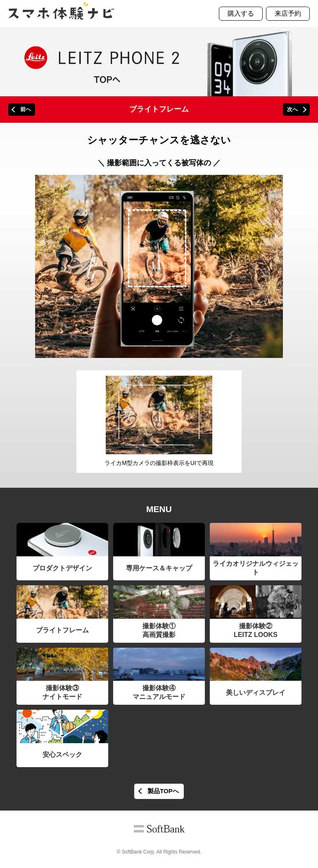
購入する (241, 13)
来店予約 (288, 13)
